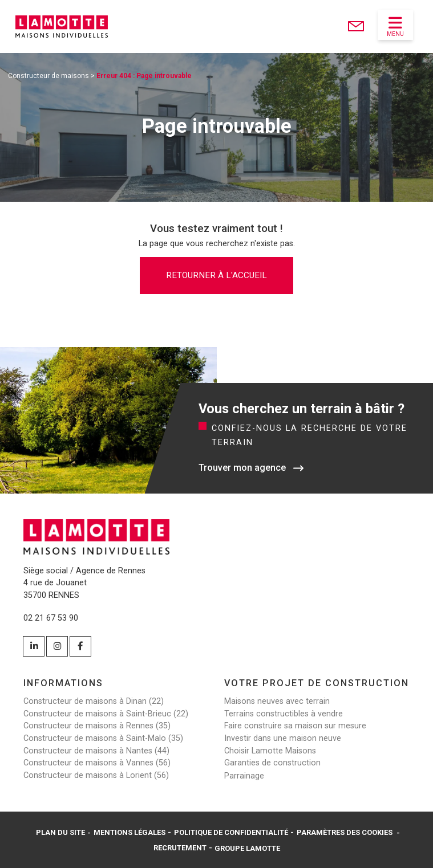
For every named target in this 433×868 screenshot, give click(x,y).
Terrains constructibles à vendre (284, 714)
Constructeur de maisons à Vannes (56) (97, 763)
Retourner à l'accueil (216, 275)
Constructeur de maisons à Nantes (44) (96, 751)
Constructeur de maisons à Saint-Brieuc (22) (106, 714)
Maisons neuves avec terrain (277, 701)
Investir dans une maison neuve (283, 738)
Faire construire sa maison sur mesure (295, 726)
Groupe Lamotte (247, 848)
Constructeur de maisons (48, 76)
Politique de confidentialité (231, 832)
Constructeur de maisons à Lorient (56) (96, 775)
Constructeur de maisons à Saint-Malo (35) (103, 738)
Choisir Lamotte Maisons (270, 751)
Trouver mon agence (242, 468)
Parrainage (244, 776)
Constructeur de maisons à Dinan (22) (94, 701)
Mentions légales (130, 832)
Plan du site (60, 832)
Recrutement (179, 847)
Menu (395, 26)
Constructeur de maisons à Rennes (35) (97, 726)
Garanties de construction (272, 763)
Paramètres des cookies (345, 832)
